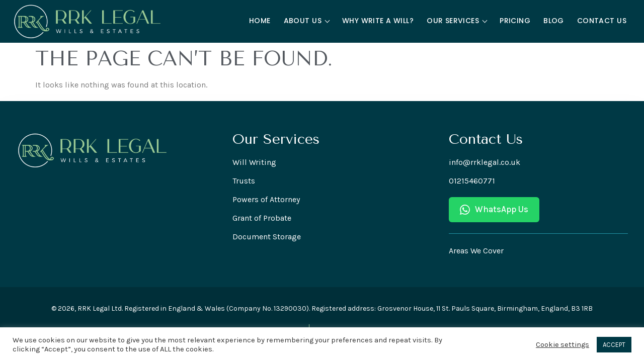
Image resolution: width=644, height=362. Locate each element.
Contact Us (602, 21)
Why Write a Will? (378, 21)
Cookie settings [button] (562, 345)
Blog (554, 21)
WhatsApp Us (494, 209)
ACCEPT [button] (614, 345)
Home (260, 21)
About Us (307, 21)
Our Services (457, 21)
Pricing (515, 21)
